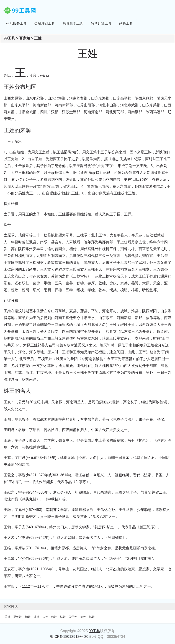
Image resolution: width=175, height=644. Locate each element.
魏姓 (54, 617)
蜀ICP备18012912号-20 (69, 637)
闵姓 (83, 617)
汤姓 (36, 617)
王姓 (38, 38)
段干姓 (73, 617)
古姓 (45, 617)
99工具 (9, 38)
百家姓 (25, 38)
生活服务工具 (16, 23)
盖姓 (8, 617)
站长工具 (126, 23)
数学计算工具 (101, 23)
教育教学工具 (73, 23)
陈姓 (92, 617)
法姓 (63, 617)
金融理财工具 (45, 23)
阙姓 (28, 617)
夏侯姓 (18, 617)
